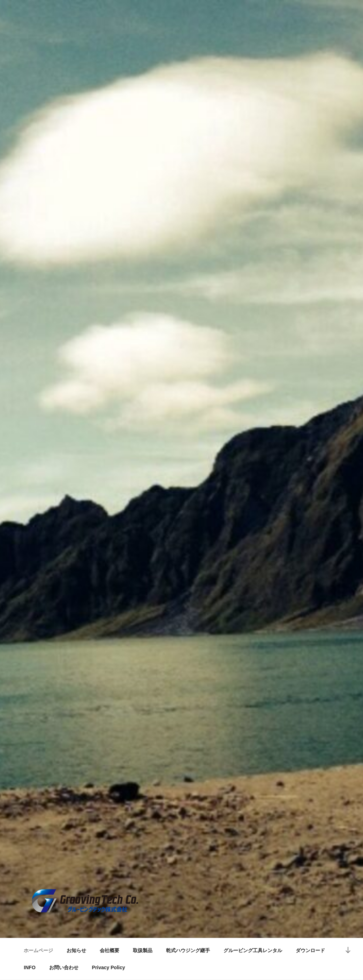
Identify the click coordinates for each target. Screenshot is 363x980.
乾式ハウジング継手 (188, 950)
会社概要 (109, 950)
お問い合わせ (64, 967)
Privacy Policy (109, 967)
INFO (29, 967)
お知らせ (76, 950)
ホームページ (38, 950)
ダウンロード (310, 950)
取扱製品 (143, 950)
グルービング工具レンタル (253, 950)
